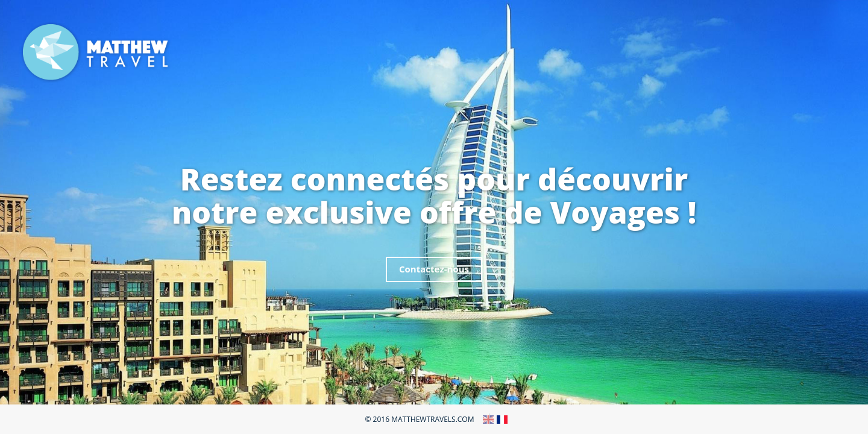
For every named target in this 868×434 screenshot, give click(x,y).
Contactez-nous (434, 269)
